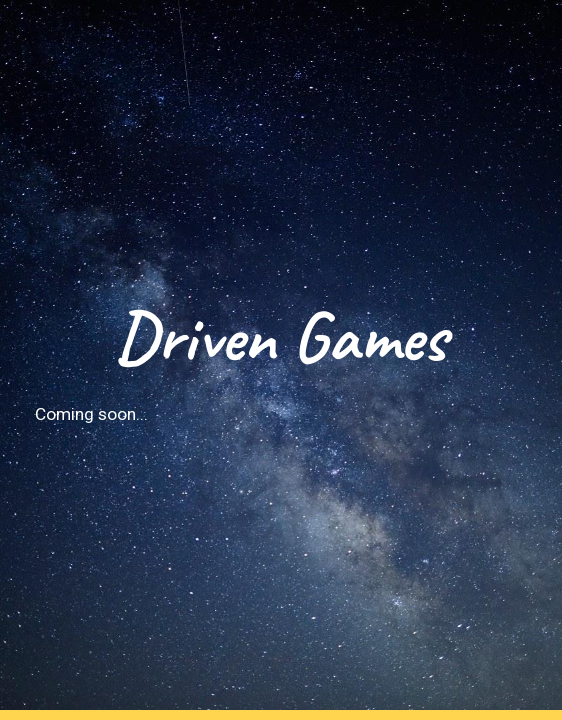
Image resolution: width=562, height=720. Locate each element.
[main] (280, 359)
